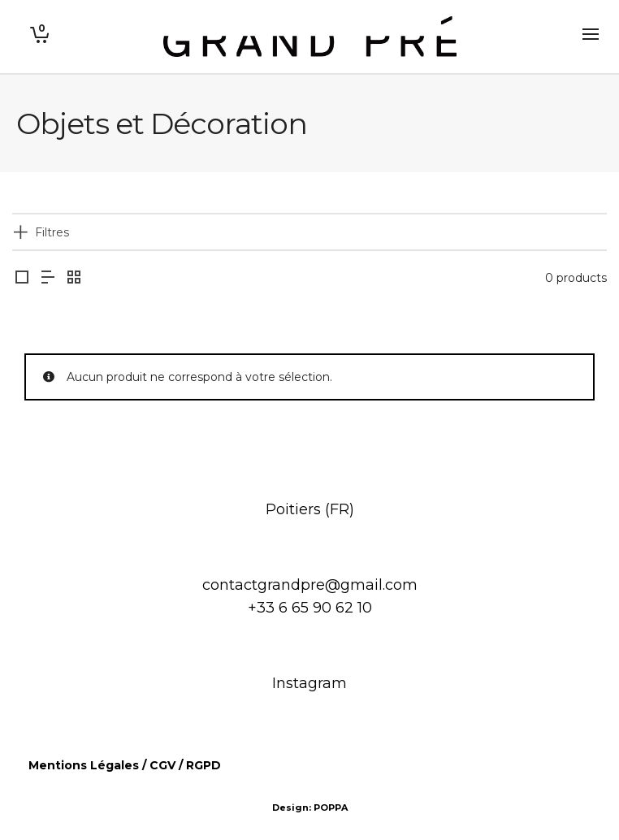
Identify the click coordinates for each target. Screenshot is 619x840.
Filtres (52, 232)
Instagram (309, 683)
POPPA (331, 808)
